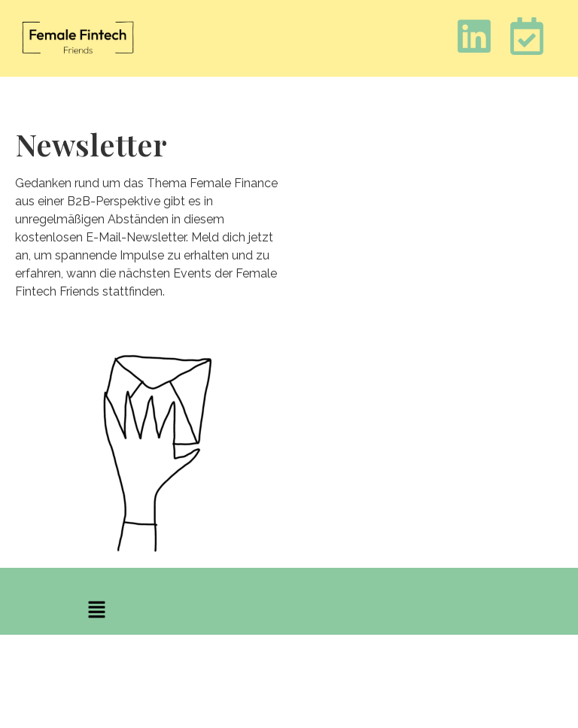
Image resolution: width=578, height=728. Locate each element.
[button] (96, 611)
